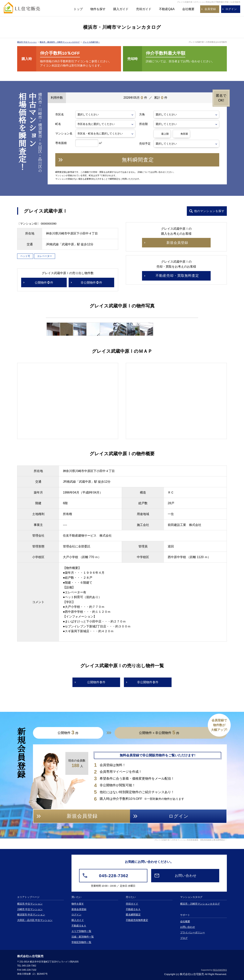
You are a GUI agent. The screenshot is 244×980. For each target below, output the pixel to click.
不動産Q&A (167, 9)
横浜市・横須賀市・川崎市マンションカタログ (60, 42)
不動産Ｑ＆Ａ (79, 926)
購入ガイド (121, 9)
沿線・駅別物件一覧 (83, 937)
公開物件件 (44, 283)
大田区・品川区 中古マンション (35, 920)
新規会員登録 (79, 909)
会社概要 (188, 9)
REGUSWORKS (220, 970)
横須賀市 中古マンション (31, 915)
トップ (78, 9)
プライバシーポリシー (193, 933)
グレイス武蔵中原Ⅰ (91, 42)
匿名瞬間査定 (133, 915)
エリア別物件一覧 (81, 931)
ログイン (76, 915)
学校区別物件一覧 (81, 942)
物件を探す (98, 9)
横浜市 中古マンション (27, 42)
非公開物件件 (91, 283)
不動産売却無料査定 (137, 920)
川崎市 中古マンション (30, 909)
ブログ (184, 938)
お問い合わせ (188, 927)
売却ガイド (144, 9)
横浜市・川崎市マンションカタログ (200, 904)
